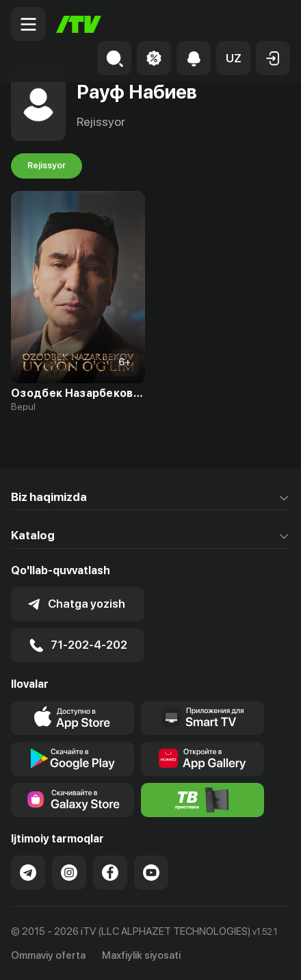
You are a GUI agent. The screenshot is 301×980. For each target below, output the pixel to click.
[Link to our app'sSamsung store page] (73, 800)
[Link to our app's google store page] (73, 759)
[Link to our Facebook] (110, 873)
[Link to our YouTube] (151, 873)
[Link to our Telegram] (28, 873)
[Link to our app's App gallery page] (202, 759)
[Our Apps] (202, 718)
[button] (233, 58)
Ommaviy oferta (48, 955)
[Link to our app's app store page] (73, 718)
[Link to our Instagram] (69, 873)
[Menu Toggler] (28, 24)
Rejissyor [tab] (47, 166)
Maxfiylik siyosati (141, 955)
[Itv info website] (202, 800)
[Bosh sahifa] (79, 24)
